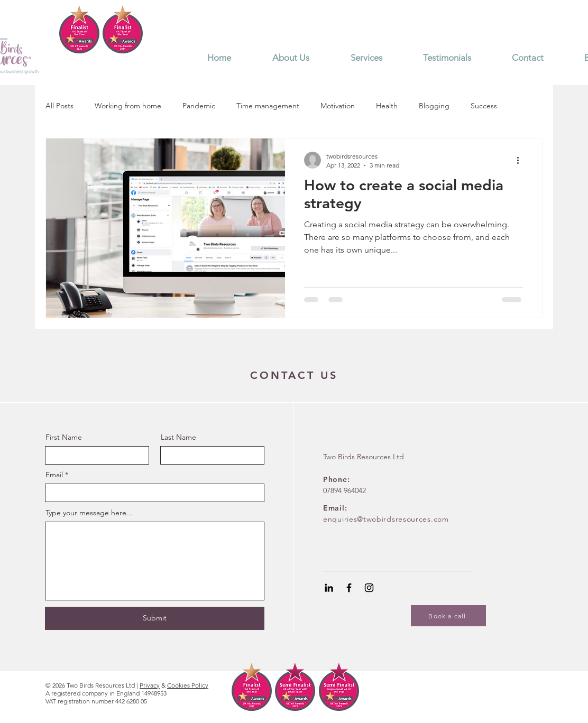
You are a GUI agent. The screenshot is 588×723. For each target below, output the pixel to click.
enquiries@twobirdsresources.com (386, 519)
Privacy (150, 685)
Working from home (128, 106)
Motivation (338, 106)
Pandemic (199, 106)
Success (484, 106)
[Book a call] (448, 616)
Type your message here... (89, 513)
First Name (64, 437)
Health (387, 106)
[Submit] (155, 618)
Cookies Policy (188, 685)
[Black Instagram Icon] (369, 588)
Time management (268, 106)
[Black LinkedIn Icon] (329, 588)
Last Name (178, 437)
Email (54, 475)
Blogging (434, 106)
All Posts (59, 106)
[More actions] (521, 160)
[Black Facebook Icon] (349, 588)
